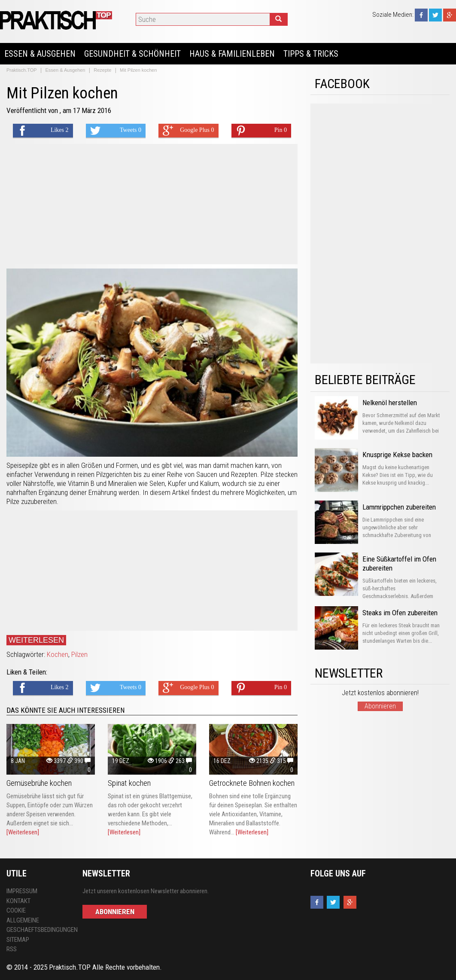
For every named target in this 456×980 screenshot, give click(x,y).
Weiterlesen (36, 640)
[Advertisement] (152, 204)
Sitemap (18, 940)
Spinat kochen (129, 783)
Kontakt (18, 901)
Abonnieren (380, 706)
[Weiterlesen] (23, 832)
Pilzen (79, 654)
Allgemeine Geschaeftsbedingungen (38, 925)
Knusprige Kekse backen (397, 455)
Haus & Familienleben (232, 54)
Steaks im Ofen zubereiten (400, 613)
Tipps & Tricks (311, 54)
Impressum (22, 891)
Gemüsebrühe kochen (39, 783)
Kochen (58, 654)
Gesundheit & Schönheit (132, 54)
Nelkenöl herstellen (390, 403)
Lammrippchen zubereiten (399, 507)
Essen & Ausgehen (40, 54)
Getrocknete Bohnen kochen (252, 783)
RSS (12, 949)
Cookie (16, 910)
